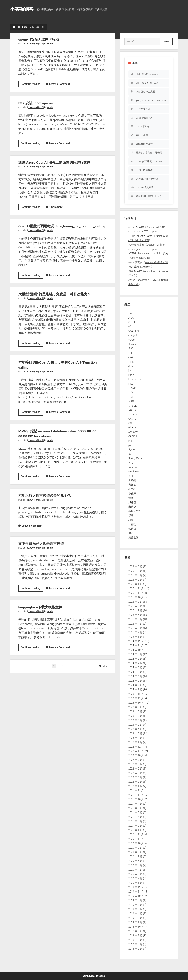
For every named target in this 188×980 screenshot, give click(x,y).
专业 (131, 476)
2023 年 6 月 (135, 720)
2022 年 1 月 (135, 786)
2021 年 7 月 (135, 804)
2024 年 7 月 (135, 663)
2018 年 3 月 (135, 949)
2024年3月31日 (36, 44)
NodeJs (133, 414)
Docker (132, 344)
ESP (131, 353)
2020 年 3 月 (135, 874)
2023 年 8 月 (135, 711)
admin (50, 44)
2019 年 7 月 (135, 905)
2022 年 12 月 (136, 747)
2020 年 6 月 (135, 861)
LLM (131, 392)
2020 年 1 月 (135, 883)
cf (129, 327)
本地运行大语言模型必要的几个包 (47, 501)
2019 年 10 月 (136, 896)
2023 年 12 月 (136, 694)
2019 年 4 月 (135, 914)
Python (132, 450)
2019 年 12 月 (136, 887)
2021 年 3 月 (135, 821)
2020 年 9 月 (135, 848)
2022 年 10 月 (136, 755)
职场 (131, 520)
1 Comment (56, 207)
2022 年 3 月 (135, 782)
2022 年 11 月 (136, 751)
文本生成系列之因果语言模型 (43, 549)
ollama (132, 428)
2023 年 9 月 (135, 707)
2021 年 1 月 (135, 830)
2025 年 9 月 (135, 602)
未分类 (132, 507)
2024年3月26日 (36, 167)
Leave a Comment (59, 84)
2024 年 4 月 (135, 676)
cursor (132, 340)
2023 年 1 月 (135, 742)
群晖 (131, 515)
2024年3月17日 (36, 505)
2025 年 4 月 (135, 624)
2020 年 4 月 (135, 870)
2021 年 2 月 (135, 826)
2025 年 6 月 (135, 615)
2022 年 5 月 (135, 773)
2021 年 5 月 (135, 813)
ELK (131, 349)
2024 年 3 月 (135, 681)
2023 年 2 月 (135, 738)
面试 (131, 533)
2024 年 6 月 (135, 668)
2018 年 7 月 (135, 936)
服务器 (132, 502)
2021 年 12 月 (136, 791)
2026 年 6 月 (135, 567)
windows (133, 467)
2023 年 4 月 (135, 729)
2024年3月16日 (36, 553)
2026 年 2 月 (135, 580)
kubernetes (135, 379)
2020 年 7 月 (135, 856)
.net (130, 313)
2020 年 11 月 (136, 839)
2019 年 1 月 (135, 922)
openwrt (133, 432)
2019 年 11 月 (136, 892)
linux (131, 384)
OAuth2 (133, 419)
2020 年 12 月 (136, 834)
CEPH (132, 322)
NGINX (132, 410)
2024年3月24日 (36, 446)
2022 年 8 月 (135, 764)
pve (130, 445)
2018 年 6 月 (135, 940)
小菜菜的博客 (22, 9)
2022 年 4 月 (135, 777)
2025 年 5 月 (135, 619)
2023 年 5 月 (135, 725)
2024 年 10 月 (136, 650)
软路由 (132, 529)
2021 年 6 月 (135, 808)
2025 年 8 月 (135, 606)
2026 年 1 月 (135, 584)
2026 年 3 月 (135, 575)
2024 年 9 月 (135, 654)
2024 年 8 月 (135, 659)
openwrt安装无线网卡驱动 (41, 39)
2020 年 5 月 (135, 865)
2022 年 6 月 (135, 769)
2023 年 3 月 (135, 733)
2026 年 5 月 (135, 571)
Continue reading (32, 85)
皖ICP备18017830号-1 (94, 976)
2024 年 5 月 (135, 672)
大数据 (132, 480)
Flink (131, 362)
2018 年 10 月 (136, 927)
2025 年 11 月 (136, 593)
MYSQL (132, 406)
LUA (131, 397)
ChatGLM (134, 331)
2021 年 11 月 (136, 795)
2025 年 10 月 (136, 597)
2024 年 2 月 (135, 685)
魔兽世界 (133, 537)
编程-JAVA (134, 511)
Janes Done (135, 280)
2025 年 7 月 (135, 610)
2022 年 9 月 (135, 760)
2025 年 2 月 (135, 632)
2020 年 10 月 (136, 843)
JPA (131, 366)
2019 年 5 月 (135, 909)
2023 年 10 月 (136, 703)
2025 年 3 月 (135, 628)
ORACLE (133, 436)
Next (102, 671)
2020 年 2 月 (135, 878)
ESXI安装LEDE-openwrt (39, 103)
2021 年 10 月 (136, 799)
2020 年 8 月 (135, 852)
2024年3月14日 (36, 617)
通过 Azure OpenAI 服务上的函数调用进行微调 (58, 162)
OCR (131, 423)
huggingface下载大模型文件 (43, 612)
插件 (131, 498)
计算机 (132, 524)
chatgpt (133, 335)
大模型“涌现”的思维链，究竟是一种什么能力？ (58, 299)
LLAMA (132, 388)
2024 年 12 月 (136, 641)
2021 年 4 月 (135, 817)
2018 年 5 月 (135, 944)
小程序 (132, 493)
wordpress (134, 472)
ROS (131, 454)
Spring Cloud (135, 458)
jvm (130, 370)
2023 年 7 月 (135, 716)
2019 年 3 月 (135, 918)
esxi (131, 357)
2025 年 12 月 (136, 588)
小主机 (132, 489)
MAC (131, 401)
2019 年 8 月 (135, 900)
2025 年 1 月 (135, 637)
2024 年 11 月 (136, 646)
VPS (131, 463)
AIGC (131, 318)
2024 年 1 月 (135, 690)
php (130, 441)
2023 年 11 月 (136, 698)
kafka (131, 375)
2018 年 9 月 (135, 931)
